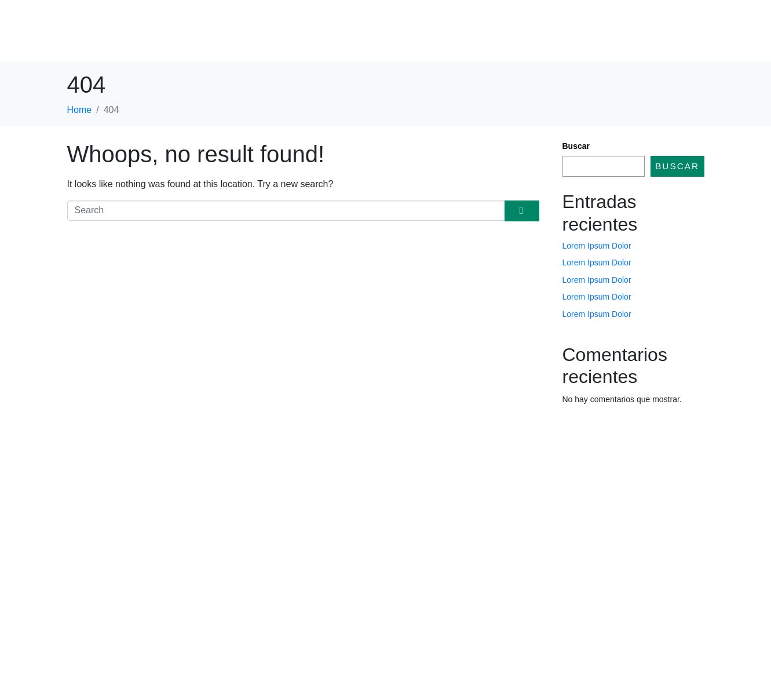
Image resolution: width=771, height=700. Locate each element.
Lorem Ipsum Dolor (597, 246)
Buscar (576, 146)
